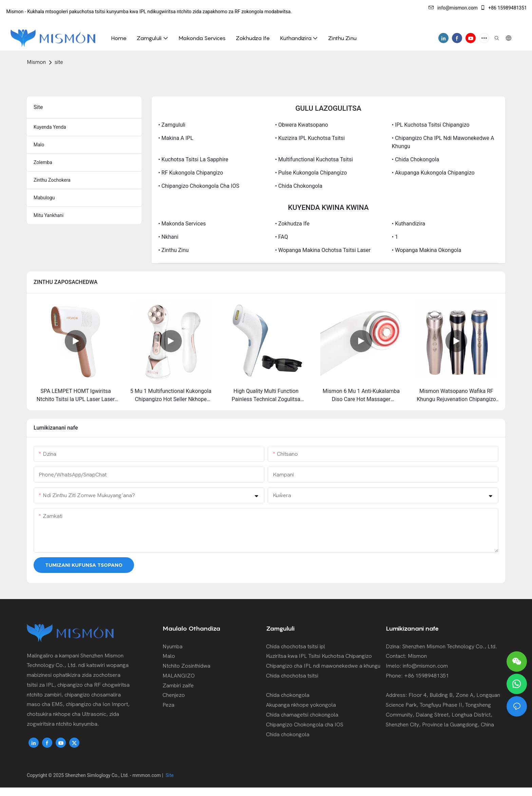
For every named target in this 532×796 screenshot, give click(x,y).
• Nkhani (168, 237)
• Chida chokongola (415, 159)
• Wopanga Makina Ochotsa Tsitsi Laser (323, 250)
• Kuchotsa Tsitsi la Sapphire (193, 159)
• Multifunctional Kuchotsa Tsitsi (314, 159)
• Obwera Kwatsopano (302, 125)
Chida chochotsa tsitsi (292, 676)
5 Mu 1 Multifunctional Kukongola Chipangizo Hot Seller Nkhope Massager (171, 396)
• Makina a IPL (176, 138)
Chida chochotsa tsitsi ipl (296, 647)
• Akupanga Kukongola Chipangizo (433, 173)
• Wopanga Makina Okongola (427, 250)
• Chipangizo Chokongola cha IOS (199, 186)
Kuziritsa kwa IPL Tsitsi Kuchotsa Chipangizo (319, 656)
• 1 (395, 237)
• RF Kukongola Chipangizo (191, 173)
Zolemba (43, 162)
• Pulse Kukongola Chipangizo (311, 173)
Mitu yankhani (49, 215)
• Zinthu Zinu (174, 250)
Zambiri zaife (178, 686)
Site (169, 775)
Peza (168, 705)
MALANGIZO (179, 676)
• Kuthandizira (408, 224)
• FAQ (282, 237)
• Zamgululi (172, 125)
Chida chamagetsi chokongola (302, 715)
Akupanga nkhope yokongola (301, 705)
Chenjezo (174, 695)
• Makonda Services (182, 224)
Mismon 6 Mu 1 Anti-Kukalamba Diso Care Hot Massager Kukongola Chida (361, 396)
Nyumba (173, 647)
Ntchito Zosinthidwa (186, 666)
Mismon (36, 62)
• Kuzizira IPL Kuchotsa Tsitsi (310, 138)
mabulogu (44, 198)
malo (39, 145)
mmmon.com (147, 775)
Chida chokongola (288, 695)
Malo (169, 656)
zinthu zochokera (52, 180)
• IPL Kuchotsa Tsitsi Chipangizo (431, 125)
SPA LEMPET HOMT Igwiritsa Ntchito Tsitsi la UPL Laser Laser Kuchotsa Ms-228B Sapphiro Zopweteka (76, 396)
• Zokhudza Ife (292, 224)
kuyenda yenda (50, 127)
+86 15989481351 (503, 8)
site (59, 62)
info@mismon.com (453, 8)
